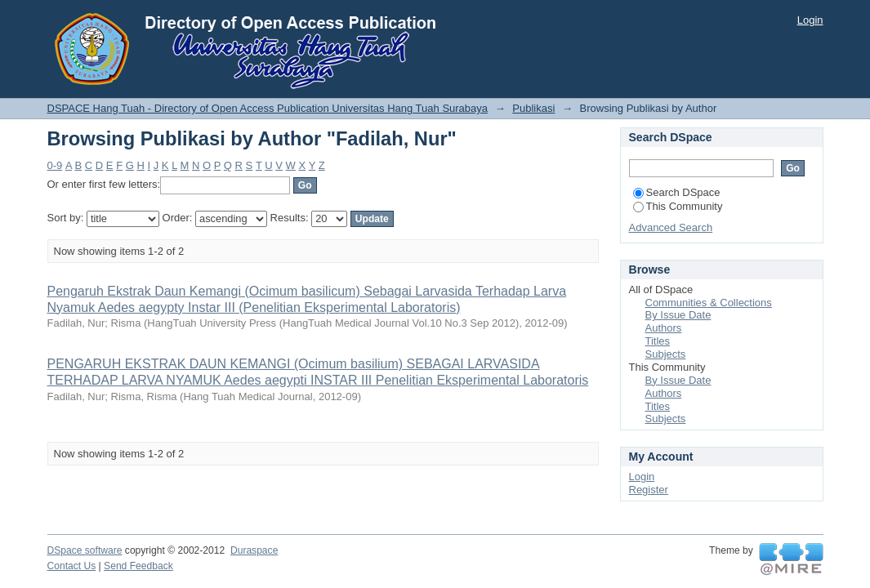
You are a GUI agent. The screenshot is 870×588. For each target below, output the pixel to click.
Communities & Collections (709, 303)
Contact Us (72, 566)
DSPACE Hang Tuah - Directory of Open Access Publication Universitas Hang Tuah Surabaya (268, 108)
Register (649, 490)
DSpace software (85, 550)
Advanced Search (671, 227)
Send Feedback (138, 566)
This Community (678, 206)
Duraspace (254, 550)
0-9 (55, 165)
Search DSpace (677, 192)
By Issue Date (678, 315)
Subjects (666, 354)
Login (810, 20)
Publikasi (533, 108)
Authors (664, 328)
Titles (658, 341)
